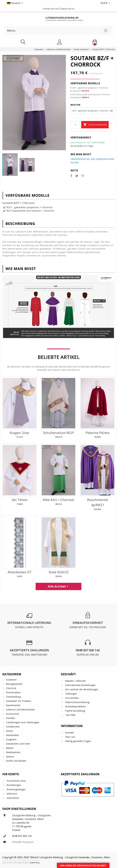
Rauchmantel (13, 705)
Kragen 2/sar (20, 433)
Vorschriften (72, 698)
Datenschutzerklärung (77, 702)
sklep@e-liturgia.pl (23, 842)
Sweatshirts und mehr (18, 744)
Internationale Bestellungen (80, 685)
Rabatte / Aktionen (75, 681)
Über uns (70, 737)
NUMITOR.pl (35, 863)
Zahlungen (71, 694)
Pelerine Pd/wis (97, 433)
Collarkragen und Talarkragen (23, 722)
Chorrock (11, 688)
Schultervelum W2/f (58, 433)
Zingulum (11, 739)
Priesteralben (13, 692)
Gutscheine (13, 798)
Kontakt (69, 733)
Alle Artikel (58, 586)
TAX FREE (70, 715)
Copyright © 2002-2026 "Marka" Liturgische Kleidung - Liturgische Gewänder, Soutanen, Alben (56, 857)
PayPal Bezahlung (75, 711)
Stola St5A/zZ (59, 572)
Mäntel (10, 748)
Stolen (10, 731)
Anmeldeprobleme (75, 706)
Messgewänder (14, 684)
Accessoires (13, 714)
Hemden (11, 718)
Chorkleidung (13, 697)
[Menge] (75, 125)
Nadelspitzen (13, 752)
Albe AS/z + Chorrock (58, 500)
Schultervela (13, 727)
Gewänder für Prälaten (19, 701)
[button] (30, 3)
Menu (11, 30)
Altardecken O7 (19, 572)
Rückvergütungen (16, 789)
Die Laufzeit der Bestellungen (81, 689)
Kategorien (12, 674)
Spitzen (10, 757)
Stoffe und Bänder (16, 761)
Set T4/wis (20, 500)
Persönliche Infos (16, 781)
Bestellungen (14, 785)
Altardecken (13, 735)
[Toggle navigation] (106, 31)
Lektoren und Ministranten (21, 710)
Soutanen (11, 680)
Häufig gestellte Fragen (78, 741)
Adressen (12, 794)
